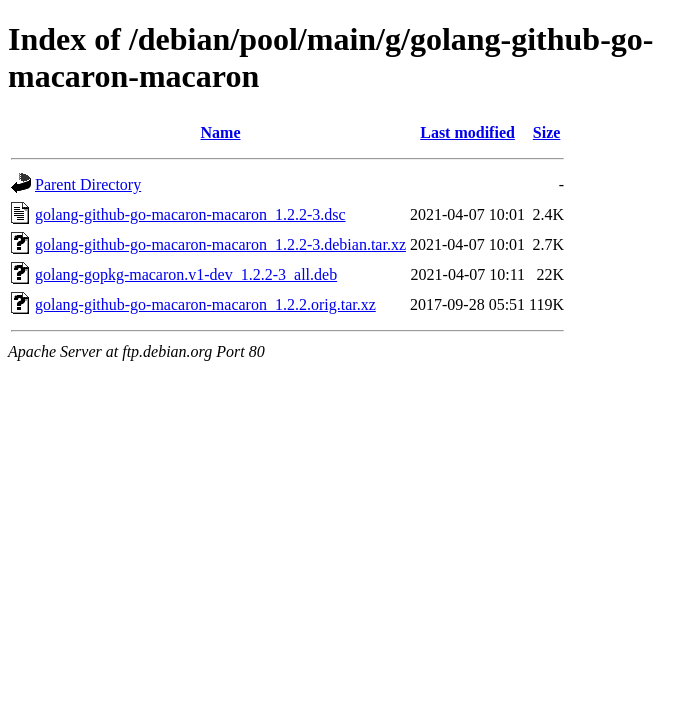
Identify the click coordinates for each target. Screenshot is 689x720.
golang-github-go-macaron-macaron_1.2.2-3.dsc (190, 214)
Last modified (467, 132)
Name (221, 132)
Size (547, 132)
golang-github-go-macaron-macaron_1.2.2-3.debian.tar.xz (220, 244)
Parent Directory (88, 184)
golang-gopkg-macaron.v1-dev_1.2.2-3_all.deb (186, 274)
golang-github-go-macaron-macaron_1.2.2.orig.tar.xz (205, 304)
